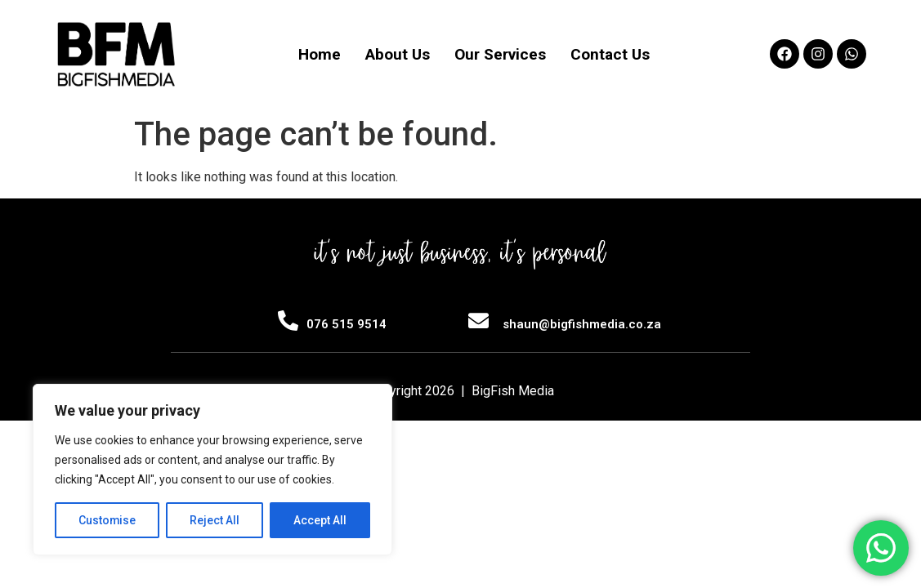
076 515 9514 (346, 324)
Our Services (500, 54)
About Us (398, 54)
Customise (107, 520)
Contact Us (610, 54)
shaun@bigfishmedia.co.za (582, 324)
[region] (212, 470)
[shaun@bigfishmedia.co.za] (478, 321)
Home (320, 54)
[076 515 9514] (288, 321)
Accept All (320, 520)
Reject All (215, 520)
